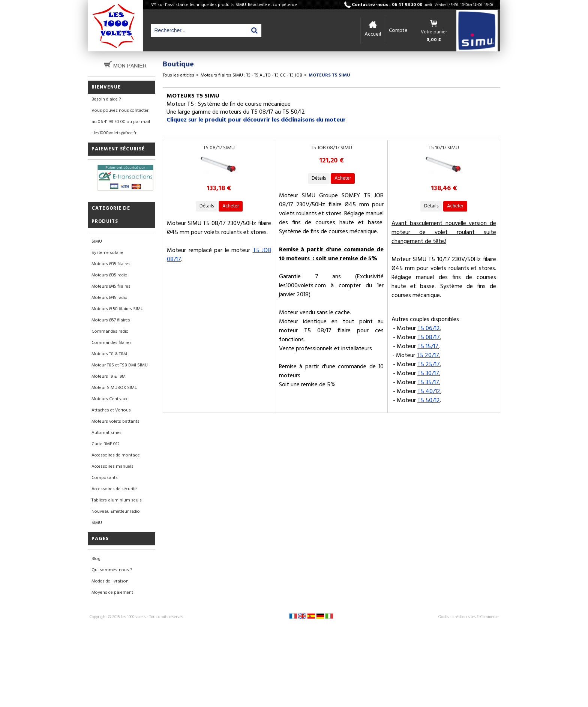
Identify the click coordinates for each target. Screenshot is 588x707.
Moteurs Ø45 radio (109, 298)
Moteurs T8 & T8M (109, 354)
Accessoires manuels (112, 467)
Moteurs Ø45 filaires (111, 287)
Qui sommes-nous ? (112, 570)
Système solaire (107, 253)
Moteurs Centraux (109, 399)
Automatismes (106, 433)
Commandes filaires (112, 343)
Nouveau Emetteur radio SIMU (116, 517)
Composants (105, 478)
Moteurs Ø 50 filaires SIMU (118, 309)
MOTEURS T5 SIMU (329, 75)
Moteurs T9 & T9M (109, 377)
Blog (96, 559)
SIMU (97, 242)
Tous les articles (178, 75)
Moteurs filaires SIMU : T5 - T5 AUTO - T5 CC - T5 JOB (251, 75)
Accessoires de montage (116, 455)
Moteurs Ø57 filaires (111, 320)
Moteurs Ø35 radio (109, 275)
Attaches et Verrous (111, 410)
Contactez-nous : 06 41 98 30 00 (422, 5)
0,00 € (434, 40)
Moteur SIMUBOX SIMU (115, 388)
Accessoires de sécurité (114, 489)
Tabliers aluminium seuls (117, 500)
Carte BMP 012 (106, 444)
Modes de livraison (110, 581)
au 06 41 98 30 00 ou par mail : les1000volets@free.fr (121, 128)
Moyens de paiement (112, 593)
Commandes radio (110, 332)
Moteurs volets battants (115, 422)
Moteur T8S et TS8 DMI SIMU (120, 365)
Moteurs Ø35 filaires (111, 264)
